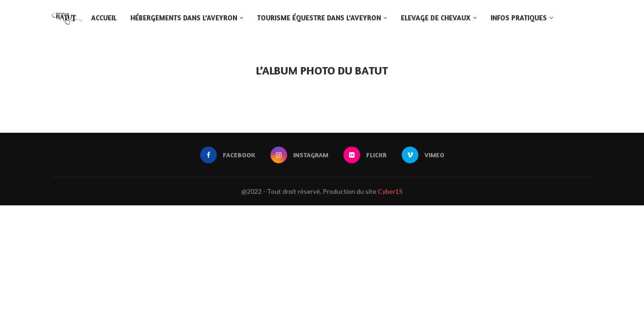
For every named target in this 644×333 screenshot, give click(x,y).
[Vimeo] (423, 155)
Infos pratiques (519, 18)
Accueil (104, 18)
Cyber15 (390, 191)
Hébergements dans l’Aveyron (184, 18)
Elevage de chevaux (436, 18)
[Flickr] (365, 155)
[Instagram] (299, 155)
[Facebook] (228, 155)
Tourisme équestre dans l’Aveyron (319, 18)
